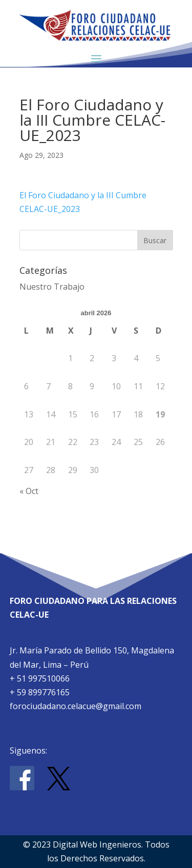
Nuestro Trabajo (52, 287)
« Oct (29, 491)
